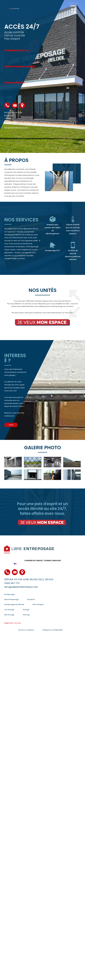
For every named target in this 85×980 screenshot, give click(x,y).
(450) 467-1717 (73, 9)
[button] (11, 425)
